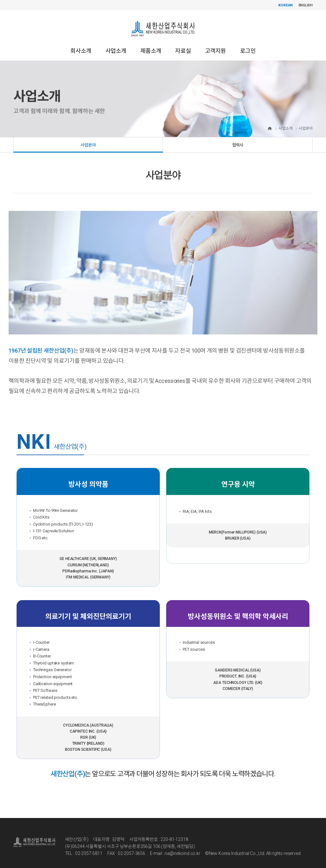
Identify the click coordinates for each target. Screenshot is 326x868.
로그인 (248, 45)
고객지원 (216, 45)
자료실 (183, 45)
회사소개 (81, 45)
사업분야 (88, 140)
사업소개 (116, 45)
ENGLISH (305, 5)
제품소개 (151, 45)
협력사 (238, 140)
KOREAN (284, 5)
